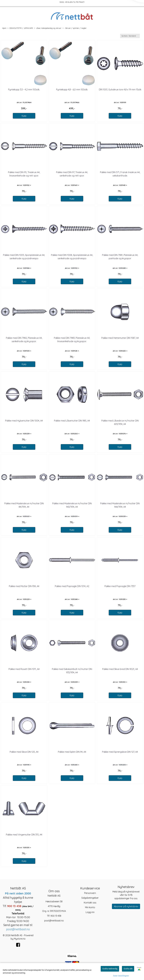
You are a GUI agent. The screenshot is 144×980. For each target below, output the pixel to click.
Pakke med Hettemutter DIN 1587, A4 (120, 338)
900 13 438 (56, 916)
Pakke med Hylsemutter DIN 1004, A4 (24, 421)
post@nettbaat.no (54, 921)
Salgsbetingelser (90, 898)
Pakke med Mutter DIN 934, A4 (24, 586)
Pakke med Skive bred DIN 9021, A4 (120, 669)
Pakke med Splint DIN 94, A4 (72, 752)
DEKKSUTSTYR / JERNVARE (20, 28)
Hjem (4, 28)
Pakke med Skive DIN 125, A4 (24, 752)
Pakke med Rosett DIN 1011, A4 (24, 669)
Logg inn (90, 912)
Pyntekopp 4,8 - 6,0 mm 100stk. (72, 89)
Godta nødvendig (110, 969)
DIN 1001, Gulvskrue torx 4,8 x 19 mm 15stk (120, 89)
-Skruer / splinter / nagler (75, 28)
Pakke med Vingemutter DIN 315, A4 (24, 835)
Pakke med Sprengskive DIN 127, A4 (120, 752)
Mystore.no (20, 939)
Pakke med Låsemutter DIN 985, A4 (72, 421)
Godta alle (128, 969)
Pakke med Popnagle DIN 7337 (120, 586)
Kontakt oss (90, 903)
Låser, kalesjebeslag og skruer (48, 28)
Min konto (90, 907)
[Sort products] (130, 36)
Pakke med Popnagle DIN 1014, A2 (72, 586)
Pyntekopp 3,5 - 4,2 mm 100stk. (24, 89)
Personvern (90, 893)
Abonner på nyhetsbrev (126, 906)
